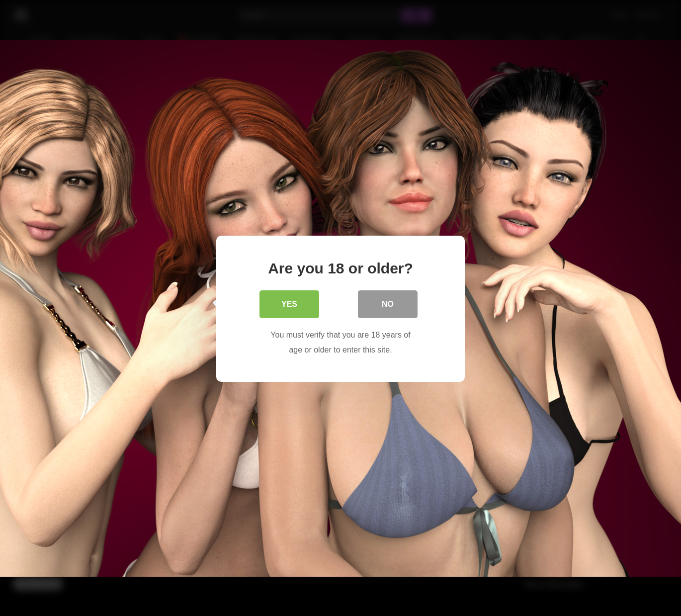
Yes (289, 303)
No (388, 303)
